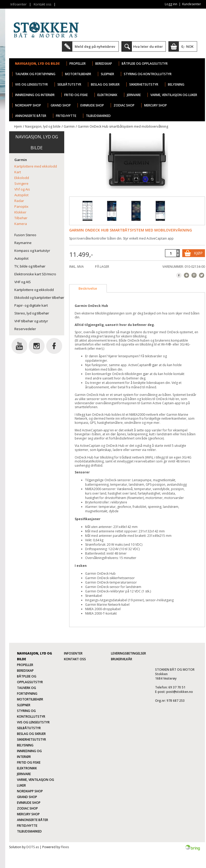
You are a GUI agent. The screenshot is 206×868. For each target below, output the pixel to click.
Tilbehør (21, 218)
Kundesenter (192, 4)
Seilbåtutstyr (69, 84)
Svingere (21, 183)
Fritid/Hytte (66, 116)
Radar (19, 201)
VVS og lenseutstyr (31, 84)
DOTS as (33, 847)
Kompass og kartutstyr (32, 251)
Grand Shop (61, 105)
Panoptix (21, 206)
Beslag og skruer (105, 84)
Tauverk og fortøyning (35, 74)
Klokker (20, 212)
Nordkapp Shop (28, 105)
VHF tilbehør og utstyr (31, 321)
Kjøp (198, 253)
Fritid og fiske (76, 95)
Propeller (78, 64)
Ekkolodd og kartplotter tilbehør (39, 298)
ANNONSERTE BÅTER (31, 116)
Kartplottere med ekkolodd (36, 166)
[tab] (88, 288)
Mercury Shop (155, 105)
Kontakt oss (42, 4)
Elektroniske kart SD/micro (35, 274)
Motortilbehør (78, 74)
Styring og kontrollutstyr (148, 74)
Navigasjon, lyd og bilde (37, 64)
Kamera (21, 224)
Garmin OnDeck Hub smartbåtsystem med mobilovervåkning (123, 126)
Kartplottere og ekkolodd (34, 290)
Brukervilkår (122, 659)
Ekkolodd (22, 178)
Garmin (69, 126)
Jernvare (134, 95)
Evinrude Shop (92, 105)
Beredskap (104, 64)
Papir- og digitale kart (31, 305)
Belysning (176, 84)
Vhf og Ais (22, 189)
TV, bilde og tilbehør (30, 266)
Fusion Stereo (25, 235)
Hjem (18, 126)
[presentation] (88, 288)
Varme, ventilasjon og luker (174, 95)
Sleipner (107, 74)
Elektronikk (107, 95)
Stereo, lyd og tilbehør (32, 313)
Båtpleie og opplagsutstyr (145, 64)
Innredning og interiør (35, 95)
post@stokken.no (180, 692)
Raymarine (23, 243)
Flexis (65, 847)
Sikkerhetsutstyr (144, 84)
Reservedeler (25, 329)
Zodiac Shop (124, 105)
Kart (18, 172)
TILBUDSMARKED (98, 116)
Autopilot (21, 195)
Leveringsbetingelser (128, 653)
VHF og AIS (23, 282)
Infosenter (19, 4)
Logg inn (171, 4)
